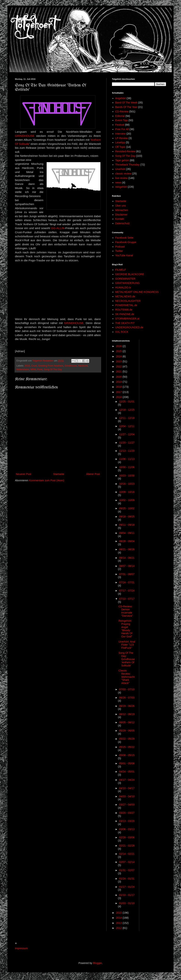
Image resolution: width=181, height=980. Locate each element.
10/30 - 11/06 (127, 467)
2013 (119, 923)
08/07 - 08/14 (127, 566)
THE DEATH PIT (125, 323)
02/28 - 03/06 (127, 837)
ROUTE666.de (124, 310)
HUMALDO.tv (123, 287)
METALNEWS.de (125, 296)
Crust (34, 366)
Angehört (121, 98)
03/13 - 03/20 (127, 821)
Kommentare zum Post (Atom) (47, 480)
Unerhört (120, 169)
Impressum (21, 948)
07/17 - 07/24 (127, 591)
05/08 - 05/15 (127, 755)
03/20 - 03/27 (127, 813)
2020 (119, 377)
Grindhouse (71, 366)
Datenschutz (123, 223)
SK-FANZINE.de (125, 314)
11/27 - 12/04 (127, 434)
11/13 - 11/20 (127, 451)
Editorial (120, 116)
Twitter (119, 251)
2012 (119, 928)
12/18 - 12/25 (127, 410)
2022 (119, 366)
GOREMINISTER (125, 279)
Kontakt (120, 219)
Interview (121, 134)
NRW (33, 369)
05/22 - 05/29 (127, 739)
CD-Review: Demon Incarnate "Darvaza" (126, 611)
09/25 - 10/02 (127, 508)
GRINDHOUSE (25, 136)
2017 (119, 392)
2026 (119, 346)
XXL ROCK (122, 332)
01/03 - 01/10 (127, 903)
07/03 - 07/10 (127, 689)
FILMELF (121, 270)
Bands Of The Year (126, 107)
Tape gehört (122, 160)
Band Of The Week (126, 103)
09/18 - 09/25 (127, 517)
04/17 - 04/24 (127, 780)
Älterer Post (93, 474)
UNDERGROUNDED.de (129, 327)
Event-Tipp (122, 120)
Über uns (121, 206)
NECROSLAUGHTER (128, 301)
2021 (119, 372)
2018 (119, 387)
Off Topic (120, 147)
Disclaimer (121, 215)
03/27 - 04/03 (127, 805)
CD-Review (122, 111)
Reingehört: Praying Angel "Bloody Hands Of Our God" (125, 629)
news (118, 183)
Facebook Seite (124, 238)
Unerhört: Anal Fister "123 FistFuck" (127, 645)
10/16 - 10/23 (127, 484)
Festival (120, 125)
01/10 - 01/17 (127, 895)
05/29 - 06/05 (127, 731)
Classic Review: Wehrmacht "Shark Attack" (127, 677)
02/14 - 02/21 (127, 854)
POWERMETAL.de (126, 305)
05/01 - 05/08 (127, 763)
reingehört (121, 187)
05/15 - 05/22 (127, 747)
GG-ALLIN (58, 228)
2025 (119, 351)
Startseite (59, 474)
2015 (119, 913)
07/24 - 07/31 (127, 582)
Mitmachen (122, 210)
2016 (27, 366)
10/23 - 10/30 (127, 476)
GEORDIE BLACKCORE (130, 274)
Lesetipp (120, 142)
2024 (119, 356)
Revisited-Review (125, 151)
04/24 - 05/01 (127, 772)
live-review (121, 178)
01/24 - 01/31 (127, 879)
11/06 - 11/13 (127, 459)
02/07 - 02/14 (127, 862)
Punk (40, 369)
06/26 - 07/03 (127, 698)
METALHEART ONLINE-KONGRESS (137, 292)
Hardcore (83, 366)
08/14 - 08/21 (127, 558)
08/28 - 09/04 (127, 541)
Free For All (122, 129)
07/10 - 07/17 (127, 599)
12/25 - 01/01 (127, 402)
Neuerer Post (24, 474)
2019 (119, 382)
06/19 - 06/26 (127, 706)
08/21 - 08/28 (127, 549)
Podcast (120, 247)
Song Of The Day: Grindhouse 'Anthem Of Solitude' (127, 659)
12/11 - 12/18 (127, 418)
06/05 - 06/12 (127, 722)
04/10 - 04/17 (127, 788)
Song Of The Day (53, 369)
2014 (119, 918)
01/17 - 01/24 (127, 887)
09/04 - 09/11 (127, 533)
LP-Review (122, 138)
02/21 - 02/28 (127, 846)
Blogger (97, 963)
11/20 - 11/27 (127, 443)
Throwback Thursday (127, 165)
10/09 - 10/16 (127, 492)
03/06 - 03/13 (127, 829)
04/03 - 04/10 (127, 796)
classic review (123, 174)
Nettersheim (23, 369)
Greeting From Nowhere (51, 366)
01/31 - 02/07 (127, 870)
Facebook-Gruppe (126, 242)
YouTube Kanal (124, 255)
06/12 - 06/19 (127, 714)
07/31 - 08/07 (127, 574)
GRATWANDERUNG (128, 283)
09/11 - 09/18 (127, 525)
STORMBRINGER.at (127, 319)
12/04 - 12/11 (127, 426)
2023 (119, 361)
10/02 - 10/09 (127, 500)
